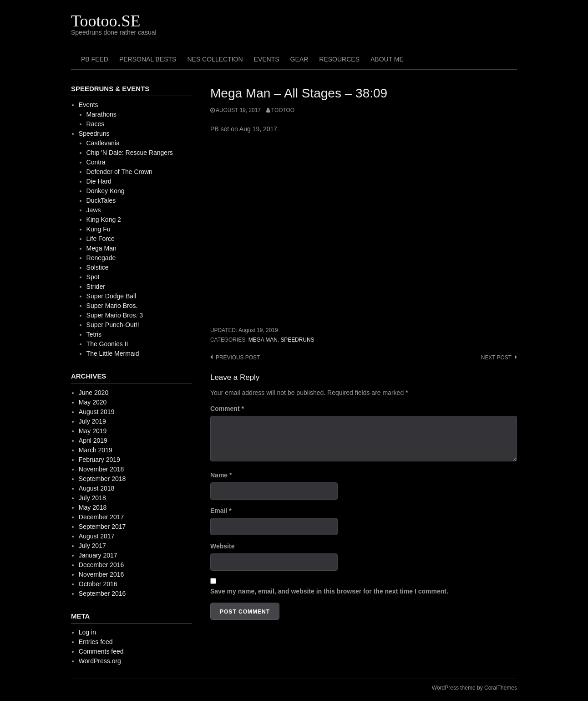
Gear (299, 59)
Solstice (98, 267)
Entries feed (96, 642)
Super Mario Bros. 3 (115, 315)
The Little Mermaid (113, 353)
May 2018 (93, 507)
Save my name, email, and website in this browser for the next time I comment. (329, 591)
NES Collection (215, 59)
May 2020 (93, 402)
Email (221, 511)
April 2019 (93, 440)
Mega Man (263, 340)
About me (387, 59)
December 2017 (101, 517)
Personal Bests (148, 59)
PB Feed (95, 59)
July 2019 (92, 421)
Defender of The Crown (119, 172)
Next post (496, 358)
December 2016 (101, 565)
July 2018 (92, 498)
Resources (339, 59)
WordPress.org (100, 661)
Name (221, 475)
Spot (93, 277)
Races (96, 124)
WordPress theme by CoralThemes (474, 688)
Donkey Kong (106, 191)
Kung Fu (99, 229)
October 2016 (98, 584)
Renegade (101, 258)
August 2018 (97, 488)
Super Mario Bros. (112, 306)
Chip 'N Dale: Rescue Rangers (130, 153)
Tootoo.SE (106, 21)
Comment (227, 409)
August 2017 (97, 536)
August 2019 (97, 412)
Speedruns (297, 340)
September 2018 (102, 479)
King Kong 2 (104, 220)
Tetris (94, 334)
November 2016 (101, 574)
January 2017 (98, 555)
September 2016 (102, 594)
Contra (96, 162)
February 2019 (99, 460)
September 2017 (102, 527)
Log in (87, 632)
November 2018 (101, 469)
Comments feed (101, 651)
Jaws (94, 210)
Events (267, 59)
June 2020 (94, 393)
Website (222, 546)
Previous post (238, 358)
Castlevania (103, 143)
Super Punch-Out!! (113, 325)
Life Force (101, 239)
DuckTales (101, 200)
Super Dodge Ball (112, 296)
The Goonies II (107, 344)
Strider (96, 287)
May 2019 (93, 431)
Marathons (101, 114)
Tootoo (283, 110)
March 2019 (96, 450)
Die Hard (99, 181)
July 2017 (92, 546)
